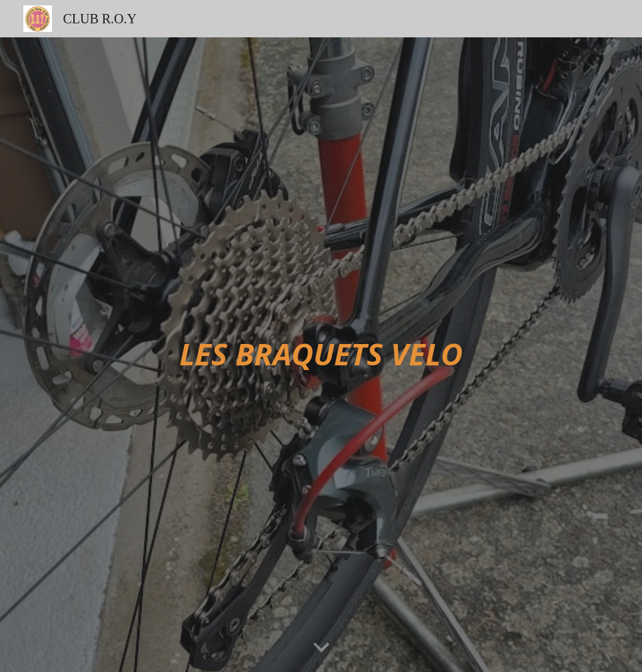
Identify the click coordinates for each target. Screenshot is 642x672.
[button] (321, 648)
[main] (321, 355)
